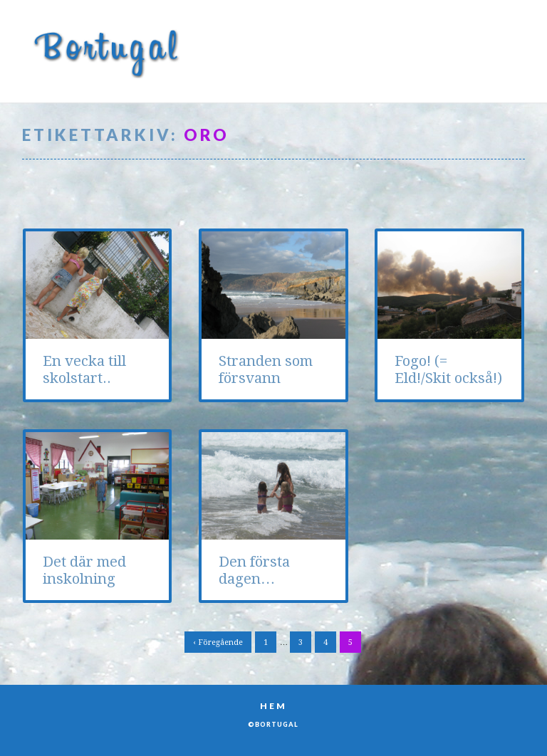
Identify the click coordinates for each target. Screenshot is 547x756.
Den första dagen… (254, 570)
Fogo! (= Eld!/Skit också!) (448, 369)
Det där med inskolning (84, 570)
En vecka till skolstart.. (84, 369)
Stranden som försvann (266, 369)
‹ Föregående (218, 642)
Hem (273, 706)
